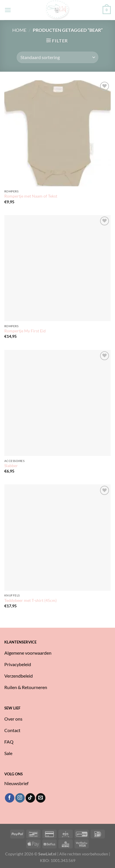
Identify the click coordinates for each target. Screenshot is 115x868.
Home (19, 30)
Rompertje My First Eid (25, 331)
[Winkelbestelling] (57, 57)
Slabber (11, 466)
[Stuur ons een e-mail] (41, 798)
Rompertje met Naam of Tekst (31, 196)
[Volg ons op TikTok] (30, 798)
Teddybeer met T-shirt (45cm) (30, 600)
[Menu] (8, 10)
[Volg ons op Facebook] (10, 798)
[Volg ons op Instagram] (20, 798)
